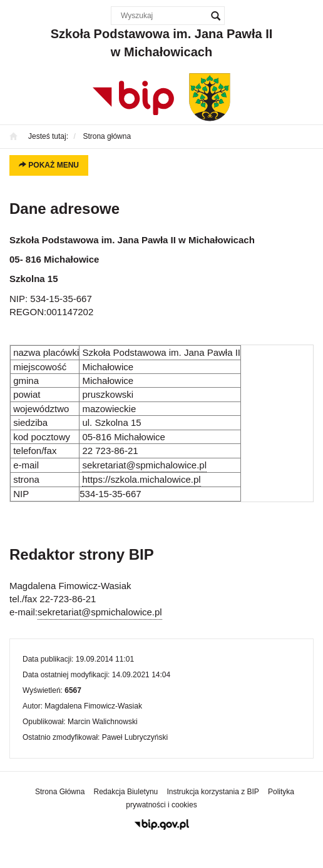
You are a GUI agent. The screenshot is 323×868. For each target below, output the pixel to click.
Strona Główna (60, 792)
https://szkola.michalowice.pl (141, 479)
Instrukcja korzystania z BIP (213, 792)
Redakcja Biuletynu (126, 792)
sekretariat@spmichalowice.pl (144, 465)
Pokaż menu (49, 165)
